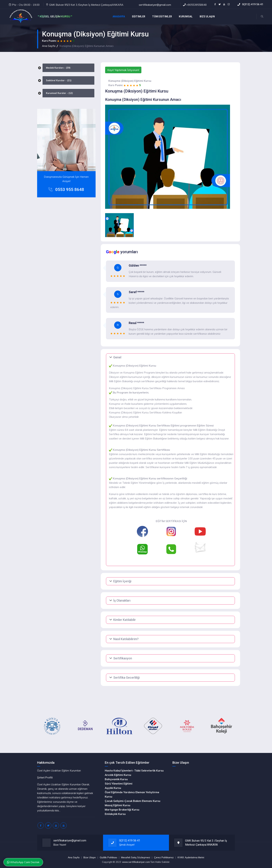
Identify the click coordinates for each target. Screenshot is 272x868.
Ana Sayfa (49, 46)
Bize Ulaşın (90, 857)
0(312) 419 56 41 (253, 4)
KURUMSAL (186, 16)
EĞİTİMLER (139, 16)
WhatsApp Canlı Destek (23, 862)
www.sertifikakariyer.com (136, 862)
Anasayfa (119, 16)
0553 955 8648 (70, 190)
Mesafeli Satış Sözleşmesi (136, 857)
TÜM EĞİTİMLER (162, 16)
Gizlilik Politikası (108, 857)
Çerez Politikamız (164, 857)
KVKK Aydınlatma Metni (191, 857)
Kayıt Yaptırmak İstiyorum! (123, 70)
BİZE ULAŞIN (207, 16)
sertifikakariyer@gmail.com (155, 5)
